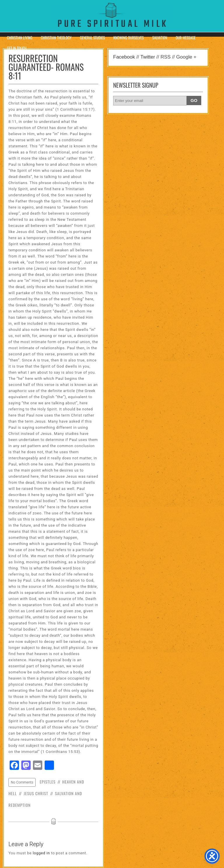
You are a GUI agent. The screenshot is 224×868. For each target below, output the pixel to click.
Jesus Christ (36, 793)
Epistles (48, 782)
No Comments (22, 782)
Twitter (148, 57)
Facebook (124, 57)
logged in (41, 853)
